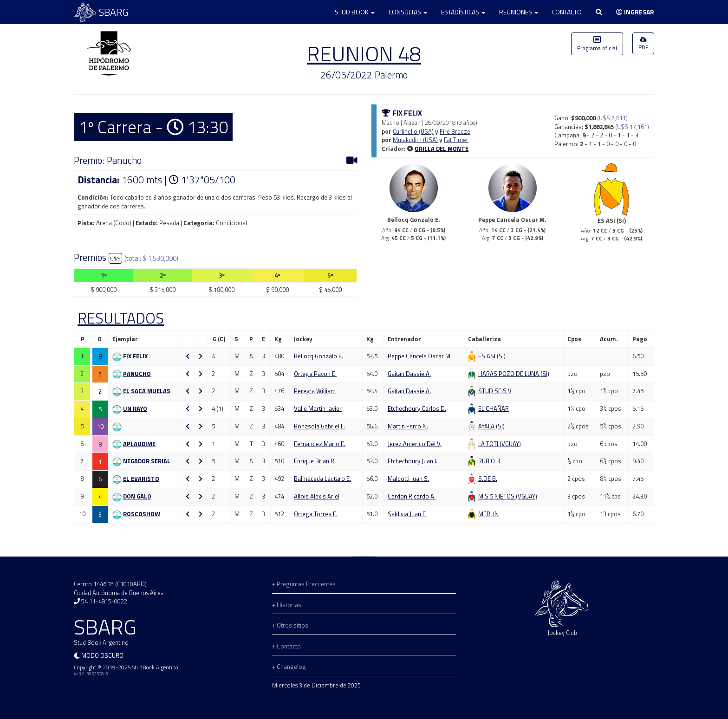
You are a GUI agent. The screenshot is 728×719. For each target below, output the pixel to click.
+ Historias (287, 605)
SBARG (101, 12)
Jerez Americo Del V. (415, 444)
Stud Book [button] (355, 12)
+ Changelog (289, 667)
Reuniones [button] (519, 12)
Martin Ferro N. (408, 426)
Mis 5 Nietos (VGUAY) (508, 496)
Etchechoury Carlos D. (417, 408)
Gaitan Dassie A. (409, 374)
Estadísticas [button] (463, 12)
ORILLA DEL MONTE (442, 149)
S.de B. (488, 479)
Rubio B (489, 461)
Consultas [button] (408, 12)
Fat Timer (456, 140)
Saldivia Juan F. (407, 514)
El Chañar (494, 408)
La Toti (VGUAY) (500, 444)
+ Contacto (286, 646)
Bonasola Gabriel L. (319, 426)
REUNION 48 (364, 53)
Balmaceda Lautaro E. (322, 479)
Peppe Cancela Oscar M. (420, 356)
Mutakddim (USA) (415, 140)
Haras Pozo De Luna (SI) (514, 374)
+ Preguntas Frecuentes (304, 584)
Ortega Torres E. (316, 514)
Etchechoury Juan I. (413, 461)
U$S (115, 258)
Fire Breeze (455, 131)
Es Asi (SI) (492, 356)
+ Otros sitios (290, 625)
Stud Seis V (495, 391)
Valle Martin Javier (318, 408)
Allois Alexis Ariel (317, 496)
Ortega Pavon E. (315, 374)
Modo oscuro (102, 655)
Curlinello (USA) (413, 131)
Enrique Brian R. (315, 461)
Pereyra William (315, 391)
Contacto (567, 12)
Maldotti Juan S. (408, 479)
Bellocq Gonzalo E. (318, 356)
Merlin (488, 514)
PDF (643, 44)
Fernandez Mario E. (320, 444)
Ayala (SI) (491, 426)
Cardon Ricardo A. (412, 496)
